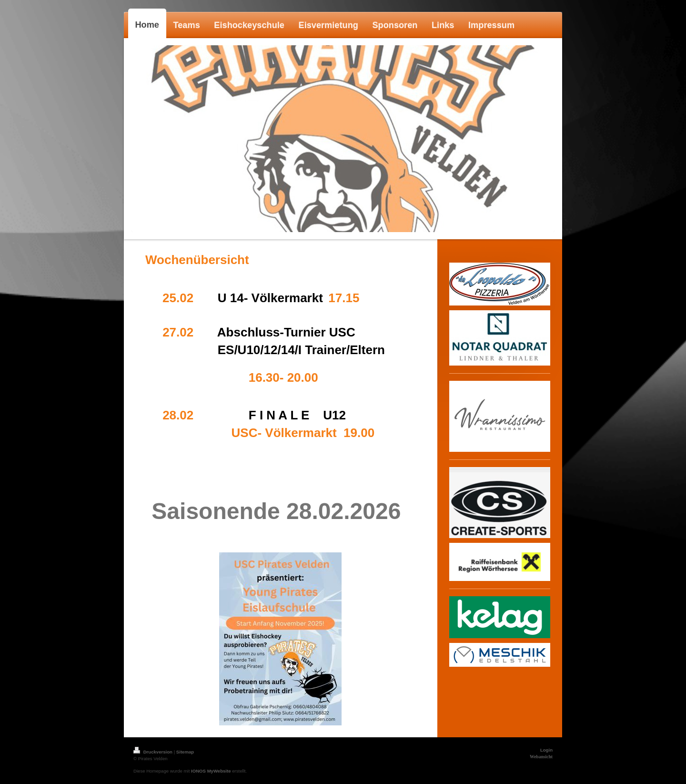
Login (546, 750)
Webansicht (541, 757)
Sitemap (185, 752)
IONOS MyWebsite (211, 771)
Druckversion (154, 752)
